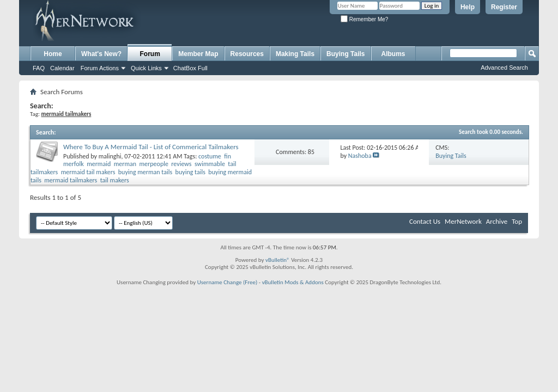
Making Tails (295, 54)
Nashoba (360, 156)
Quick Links (146, 68)
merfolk (74, 164)
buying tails (190, 172)
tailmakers (44, 172)
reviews (181, 164)
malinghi (110, 156)
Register (504, 7)
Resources (247, 54)
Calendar (62, 68)
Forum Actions (100, 68)
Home (53, 54)
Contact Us (425, 221)
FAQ (39, 68)
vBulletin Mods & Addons (293, 282)
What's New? (101, 54)
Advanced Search (504, 68)
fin (228, 156)
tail (232, 164)
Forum (150, 54)
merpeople (154, 164)
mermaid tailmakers (71, 180)
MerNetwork (463, 221)
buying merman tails (145, 172)
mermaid (99, 164)
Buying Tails (345, 54)
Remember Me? (364, 19)
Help (468, 7)
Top (517, 221)
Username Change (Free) (228, 282)
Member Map (198, 54)
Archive (497, 221)
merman (125, 164)
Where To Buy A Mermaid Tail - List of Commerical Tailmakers (151, 147)
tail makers (115, 180)
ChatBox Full (190, 68)
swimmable (210, 164)
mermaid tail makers (88, 172)
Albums (393, 54)
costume (210, 156)
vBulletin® (278, 260)
